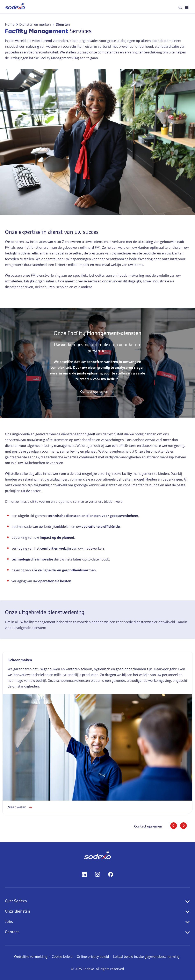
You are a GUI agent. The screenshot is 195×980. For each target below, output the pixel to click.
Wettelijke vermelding (31, 957)
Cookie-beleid (62, 957)
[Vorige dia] (174, 826)
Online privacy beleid (93, 957)
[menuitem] (15, 7)
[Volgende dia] (183, 826)
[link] (98, 733)
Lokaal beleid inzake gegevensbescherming (146, 957)
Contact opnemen (97, 392)
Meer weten (20, 807)
